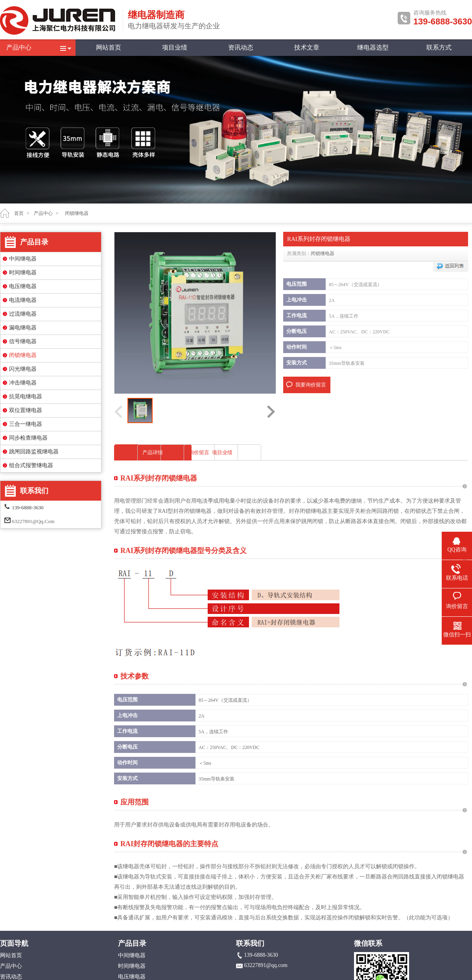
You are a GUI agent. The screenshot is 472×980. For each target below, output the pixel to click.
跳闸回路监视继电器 (34, 452)
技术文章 (307, 47)
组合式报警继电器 (31, 465)
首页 (19, 213)
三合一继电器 (26, 424)
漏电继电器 (23, 328)
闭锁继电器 (23, 355)
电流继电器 (23, 300)
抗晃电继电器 (26, 397)
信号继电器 (23, 341)
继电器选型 (373, 47)
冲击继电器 (23, 383)
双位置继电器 (26, 410)
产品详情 (154, 452)
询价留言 (317, 452)
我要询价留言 (311, 385)
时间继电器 (23, 273)
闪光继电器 (23, 369)
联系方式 (439, 47)
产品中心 (19, 47)
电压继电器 (23, 286)
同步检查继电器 (28, 438)
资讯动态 (241, 47)
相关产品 (235, 452)
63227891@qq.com (33, 521)
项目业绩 (175, 47)
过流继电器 (23, 314)
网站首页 (109, 47)
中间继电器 (23, 259)
